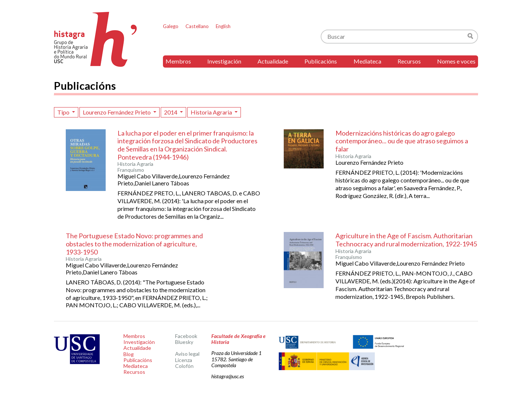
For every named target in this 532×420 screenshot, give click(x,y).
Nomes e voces (456, 61)
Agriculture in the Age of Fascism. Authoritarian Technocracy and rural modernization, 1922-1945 (406, 240)
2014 (171, 112)
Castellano (197, 26)
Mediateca (367, 61)
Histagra (96, 39)
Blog (129, 354)
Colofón (184, 366)
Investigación (224, 61)
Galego (171, 26)
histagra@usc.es (228, 376)
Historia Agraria (212, 112)
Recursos (409, 61)
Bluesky (184, 342)
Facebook (186, 336)
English (223, 26)
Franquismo (131, 170)
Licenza (184, 360)
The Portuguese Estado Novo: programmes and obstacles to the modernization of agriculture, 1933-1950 (134, 244)
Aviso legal (187, 354)
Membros (178, 61)
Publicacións (321, 61)
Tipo (64, 112)
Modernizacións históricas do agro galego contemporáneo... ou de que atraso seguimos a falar (402, 141)
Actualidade (273, 61)
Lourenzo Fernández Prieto (117, 112)
